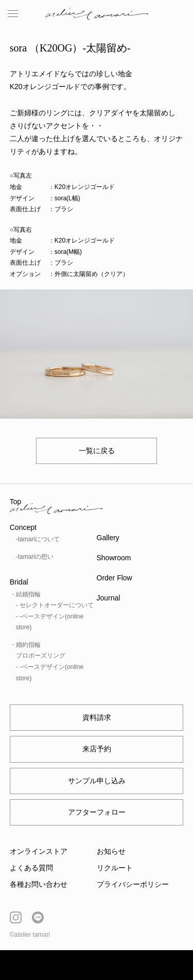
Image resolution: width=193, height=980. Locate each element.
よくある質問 (31, 868)
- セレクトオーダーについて (55, 605)
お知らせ (111, 851)
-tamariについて (38, 539)
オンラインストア (39, 851)
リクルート (115, 868)
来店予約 (97, 749)
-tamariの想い (35, 557)
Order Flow (115, 578)
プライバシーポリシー (133, 884)
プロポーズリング (41, 656)
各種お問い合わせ (39, 884)
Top (16, 502)
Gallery (108, 538)
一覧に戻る (97, 451)
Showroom (114, 558)
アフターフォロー (97, 812)
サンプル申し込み (97, 781)
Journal (109, 598)
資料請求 (97, 717)
